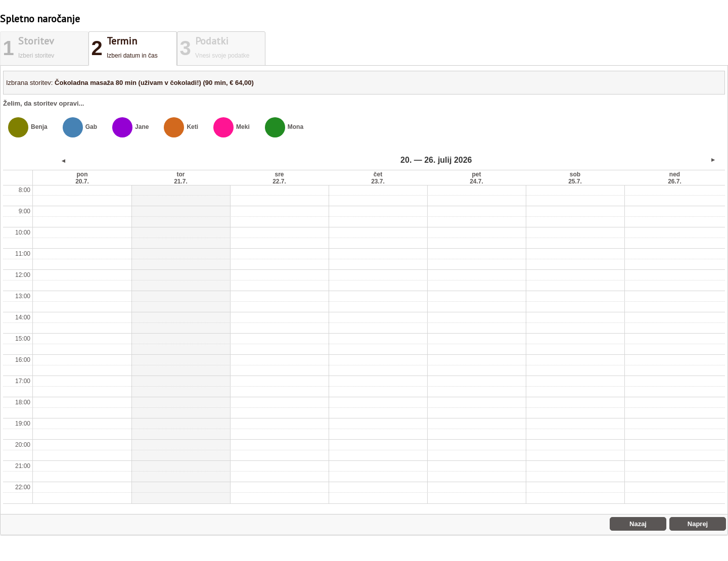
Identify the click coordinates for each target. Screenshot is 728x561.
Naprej (698, 524)
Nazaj (638, 524)
